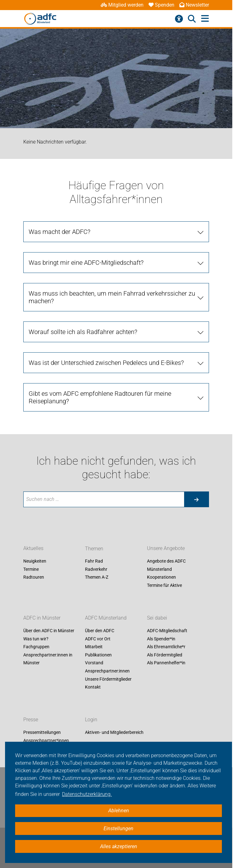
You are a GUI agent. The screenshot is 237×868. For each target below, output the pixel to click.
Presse (31, 720)
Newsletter (194, 5)
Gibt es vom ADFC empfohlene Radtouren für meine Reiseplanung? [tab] (100, 397)
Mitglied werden (122, 5)
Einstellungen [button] (118, 828)
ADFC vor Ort (98, 639)
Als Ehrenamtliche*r (166, 647)
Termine (31, 569)
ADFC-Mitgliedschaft (167, 631)
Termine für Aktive (164, 585)
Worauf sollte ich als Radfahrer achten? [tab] (83, 332)
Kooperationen (161, 577)
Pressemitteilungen (42, 732)
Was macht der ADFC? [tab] (59, 232)
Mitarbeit (94, 647)
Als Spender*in (161, 639)
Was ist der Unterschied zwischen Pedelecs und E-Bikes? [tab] (106, 363)
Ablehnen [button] (119, 811)
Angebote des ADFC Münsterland (166, 565)
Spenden (161, 5)
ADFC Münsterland (106, 618)
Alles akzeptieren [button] (119, 846)
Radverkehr (96, 569)
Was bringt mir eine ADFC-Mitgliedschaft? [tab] (86, 263)
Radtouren (34, 577)
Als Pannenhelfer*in (166, 663)
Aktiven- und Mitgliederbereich (114, 732)
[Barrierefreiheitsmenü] (179, 19)
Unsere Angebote (166, 549)
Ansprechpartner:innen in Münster (48, 659)
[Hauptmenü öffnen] (205, 19)
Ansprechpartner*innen (46, 740)
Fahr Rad (94, 561)
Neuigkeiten (35, 561)
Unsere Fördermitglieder (108, 679)
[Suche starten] (196, 499)
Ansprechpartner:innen (107, 671)
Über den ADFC (100, 631)
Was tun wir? (36, 639)
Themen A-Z (97, 577)
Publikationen (98, 655)
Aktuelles (33, 549)
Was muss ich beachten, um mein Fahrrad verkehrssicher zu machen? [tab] (112, 297)
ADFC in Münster (42, 618)
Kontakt (93, 687)
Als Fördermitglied (165, 655)
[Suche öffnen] (192, 19)
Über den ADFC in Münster (49, 631)
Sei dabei (157, 618)
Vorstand (94, 663)
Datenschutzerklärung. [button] (87, 794)
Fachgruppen (36, 647)
